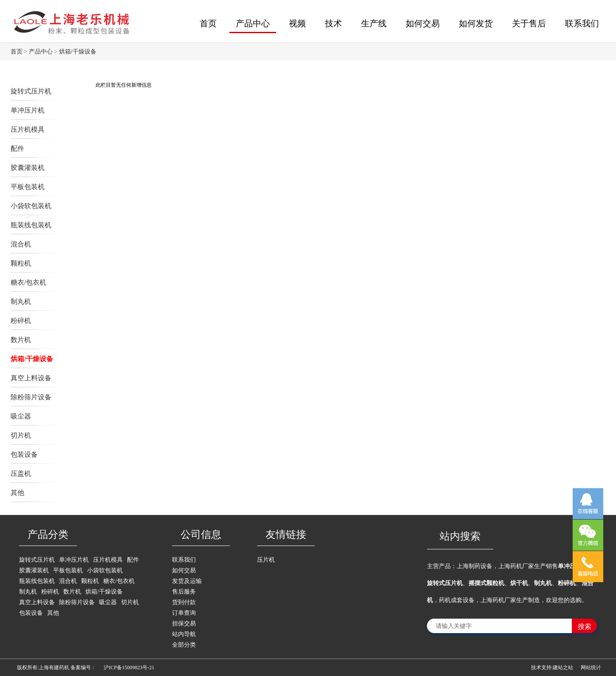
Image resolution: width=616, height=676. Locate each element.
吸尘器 (21, 416)
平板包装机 (28, 187)
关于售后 (529, 23)
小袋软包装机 (31, 206)
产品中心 (253, 23)
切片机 (21, 435)
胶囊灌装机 (28, 168)
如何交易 (423, 23)
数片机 (21, 340)
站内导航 (184, 634)
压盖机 (21, 474)
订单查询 (184, 613)
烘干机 (519, 583)
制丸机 (21, 301)
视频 (297, 23)
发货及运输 (187, 581)
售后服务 (184, 592)
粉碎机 (21, 321)
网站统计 (591, 668)
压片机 (266, 560)
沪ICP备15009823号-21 (129, 668)
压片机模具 (28, 129)
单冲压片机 (28, 110)
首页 (208, 23)
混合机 (21, 244)
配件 (17, 148)
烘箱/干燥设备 (78, 52)
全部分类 (184, 645)
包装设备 (24, 454)
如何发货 (476, 23)
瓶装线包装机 (31, 225)
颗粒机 (21, 263)
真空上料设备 (31, 378)
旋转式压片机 (31, 91)
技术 (333, 23)
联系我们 (582, 23)
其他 (17, 493)
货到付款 (184, 602)
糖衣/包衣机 (28, 282)
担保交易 (184, 624)
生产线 (374, 23)
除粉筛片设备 (31, 397)
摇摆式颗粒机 (486, 583)
